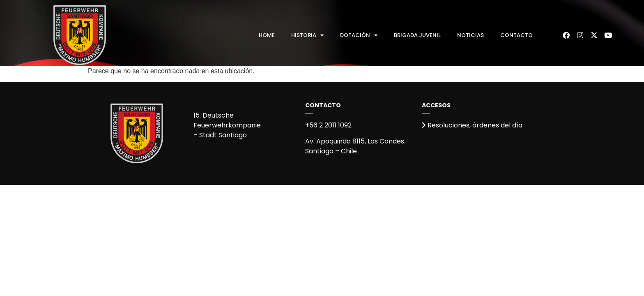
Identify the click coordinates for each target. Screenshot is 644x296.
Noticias (470, 35)
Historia (307, 35)
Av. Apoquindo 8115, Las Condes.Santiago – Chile (355, 146)
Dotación (359, 35)
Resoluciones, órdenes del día (472, 125)
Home (267, 35)
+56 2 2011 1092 (328, 125)
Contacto (516, 35)
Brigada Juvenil (417, 35)
